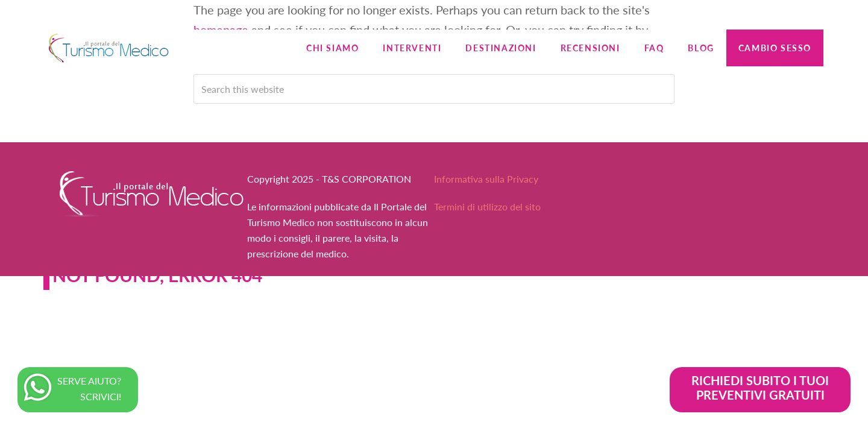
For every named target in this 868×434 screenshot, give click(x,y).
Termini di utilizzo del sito (487, 206)
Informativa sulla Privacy (486, 179)
